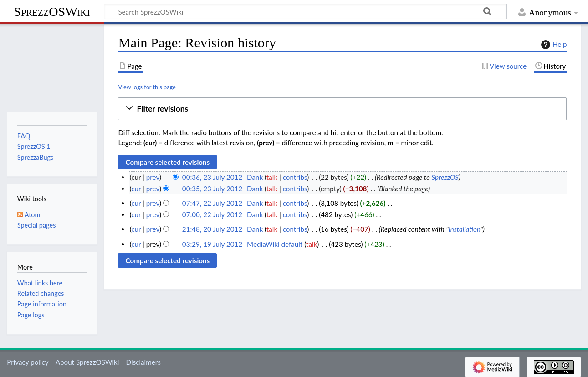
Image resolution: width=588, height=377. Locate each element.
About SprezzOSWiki (87, 362)
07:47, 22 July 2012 (212, 203)
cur (136, 188)
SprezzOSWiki (52, 12)
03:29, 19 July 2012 (212, 244)
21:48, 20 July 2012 (212, 229)
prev (153, 177)
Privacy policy (28, 362)
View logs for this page (147, 87)
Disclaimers (143, 362)
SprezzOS (445, 177)
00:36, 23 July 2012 (212, 177)
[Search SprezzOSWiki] (305, 11)
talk (272, 177)
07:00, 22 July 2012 (212, 214)
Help (553, 45)
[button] (342, 109)
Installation (465, 229)
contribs (295, 177)
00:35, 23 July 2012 (212, 188)
